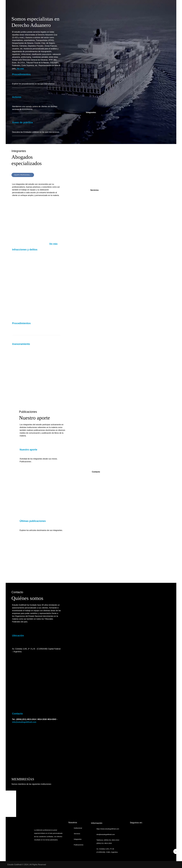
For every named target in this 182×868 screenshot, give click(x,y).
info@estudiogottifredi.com (24, 722)
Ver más (20, 69)
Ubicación (18, 636)
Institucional (78, 828)
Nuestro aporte (28, 450)
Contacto (17, 714)
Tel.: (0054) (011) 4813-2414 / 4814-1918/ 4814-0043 (34, 719)
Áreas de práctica (23, 122)
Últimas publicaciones (33, 521)
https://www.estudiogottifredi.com (108, 829)
